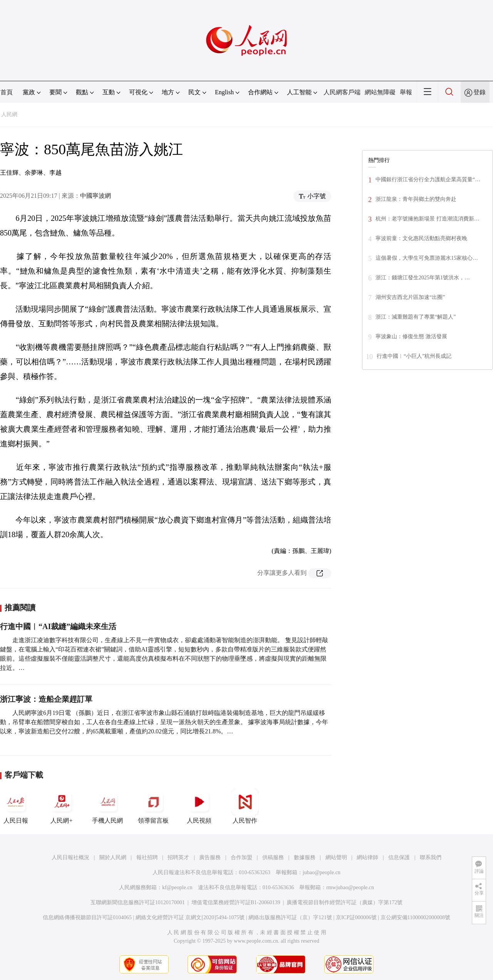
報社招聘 (147, 857)
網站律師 (367, 857)
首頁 (7, 92)
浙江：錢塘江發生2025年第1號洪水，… (423, 278)
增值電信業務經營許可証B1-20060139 (236, 902)
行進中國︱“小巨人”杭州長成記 (414, 356)
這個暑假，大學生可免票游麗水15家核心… (427, 258)
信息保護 (399, 857)
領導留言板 (153, 806)
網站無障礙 (380, 92)
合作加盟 (241, 857)
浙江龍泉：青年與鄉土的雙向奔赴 (416, 199)
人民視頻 (199, 806)
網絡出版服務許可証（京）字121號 (290, 917)
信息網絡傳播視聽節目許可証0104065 (87, 917)
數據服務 (305, 857)
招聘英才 (178, 857)
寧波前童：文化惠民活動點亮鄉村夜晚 (421, 238)
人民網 (9, 114)
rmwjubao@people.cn (350, 887)
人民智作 (245, 806)
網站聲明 (336, 857)
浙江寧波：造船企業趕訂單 (46, 699)
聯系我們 (431, 857)
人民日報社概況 (70, 857)
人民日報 (16, 806)
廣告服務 (210, 857)
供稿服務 (273, 857)
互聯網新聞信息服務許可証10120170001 (138, 902)
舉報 (406, 92)
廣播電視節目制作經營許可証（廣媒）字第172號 (345, 902)
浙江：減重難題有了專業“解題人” (416, 317)
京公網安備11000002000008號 (415, 917)
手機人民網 (107, 806)
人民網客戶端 (342, 92)
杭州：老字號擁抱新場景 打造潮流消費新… (428, 219)
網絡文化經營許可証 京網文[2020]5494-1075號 (190, 917)
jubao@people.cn (322, 872)
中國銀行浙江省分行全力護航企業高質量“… (428, 179)
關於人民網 (113, 857)
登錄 (480, 92)
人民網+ (62, 806)
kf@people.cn (177, 887)
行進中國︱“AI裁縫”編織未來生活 (58, 626)
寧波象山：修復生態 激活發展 (411, 336)
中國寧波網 (96, 196)
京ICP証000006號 (356, 917)
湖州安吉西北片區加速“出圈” (410, 297)
